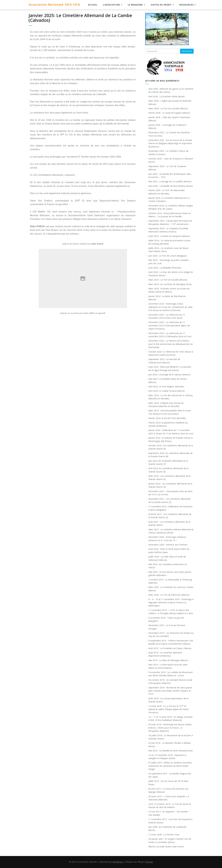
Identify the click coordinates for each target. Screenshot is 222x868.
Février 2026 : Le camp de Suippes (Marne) (169, 113)
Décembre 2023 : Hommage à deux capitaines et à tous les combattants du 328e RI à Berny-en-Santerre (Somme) (171, 307)
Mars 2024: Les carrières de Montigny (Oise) (170, 284)
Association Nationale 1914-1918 (54, 5)
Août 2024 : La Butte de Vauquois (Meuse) (169, 236)
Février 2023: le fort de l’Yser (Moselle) (167, 418)
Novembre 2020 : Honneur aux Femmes (168, 545)
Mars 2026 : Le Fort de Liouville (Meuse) (168, 108)
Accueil (93, 5)
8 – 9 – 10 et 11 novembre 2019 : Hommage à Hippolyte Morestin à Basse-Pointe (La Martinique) (171, 603)
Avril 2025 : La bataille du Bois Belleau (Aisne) (171, 186)
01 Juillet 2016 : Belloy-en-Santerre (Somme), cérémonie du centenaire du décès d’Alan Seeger (170, 766)
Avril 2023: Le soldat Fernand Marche (167, 391)
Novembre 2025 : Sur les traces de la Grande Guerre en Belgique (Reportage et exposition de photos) (170, 143)
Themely (149, 862)
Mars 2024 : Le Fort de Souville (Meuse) (168, 280)
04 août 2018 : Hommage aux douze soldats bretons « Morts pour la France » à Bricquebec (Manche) (170, 728)
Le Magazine (136, 5)
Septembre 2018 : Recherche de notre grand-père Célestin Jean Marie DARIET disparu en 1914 (170, 691)
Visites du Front (162, 5)
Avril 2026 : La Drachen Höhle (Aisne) (167, 96)
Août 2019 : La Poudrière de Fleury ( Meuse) (170, 648)
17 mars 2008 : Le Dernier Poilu (164, 835)
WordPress (118, 862)
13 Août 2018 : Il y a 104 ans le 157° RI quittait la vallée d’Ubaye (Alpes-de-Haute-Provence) (169, 709)
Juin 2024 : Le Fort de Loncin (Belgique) (168, 256)
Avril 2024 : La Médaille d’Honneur (165, 268)
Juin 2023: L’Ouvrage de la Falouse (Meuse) (170, 375)
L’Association (113, 5)
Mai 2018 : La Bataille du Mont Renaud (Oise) (171, 751)
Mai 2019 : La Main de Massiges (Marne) (168, 660)
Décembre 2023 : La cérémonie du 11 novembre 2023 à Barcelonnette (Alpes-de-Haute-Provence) (170, 325)
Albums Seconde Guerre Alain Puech (166, 847)
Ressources (188, 5)
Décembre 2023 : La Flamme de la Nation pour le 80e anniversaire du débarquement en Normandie (171, 344)
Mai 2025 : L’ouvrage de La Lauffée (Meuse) (170, 181)
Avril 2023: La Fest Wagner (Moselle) (166, 387)
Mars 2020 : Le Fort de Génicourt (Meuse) (169, 595)
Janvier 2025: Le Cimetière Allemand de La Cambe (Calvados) (80, 18)
